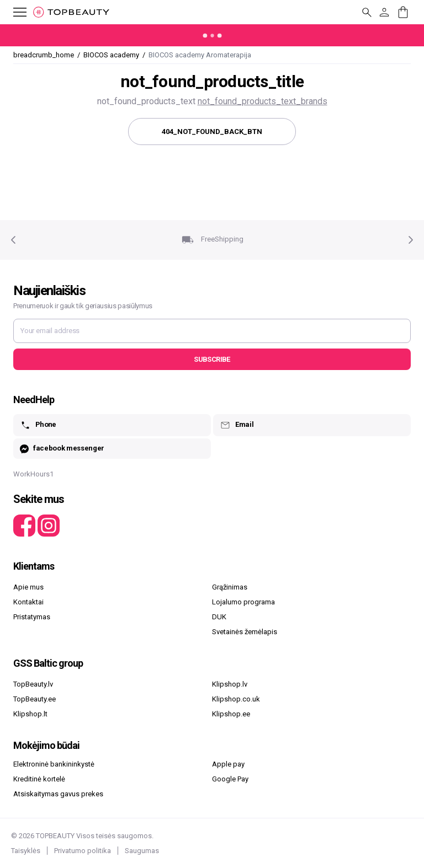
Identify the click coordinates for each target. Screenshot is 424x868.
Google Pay (230, 779)
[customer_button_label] (384, 12)
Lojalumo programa (243, 602)
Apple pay (228, 764)
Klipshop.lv (230, 684)
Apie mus (28, 587)
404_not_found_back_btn (212, 132)
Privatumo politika (83, 851)
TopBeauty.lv (33, 684)
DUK (219, 617)
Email (237, 425)
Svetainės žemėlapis (245, 632)
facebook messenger (62, 449)
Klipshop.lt (30, 714)
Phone (38, 425)
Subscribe (212, 359)
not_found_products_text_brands (263, 101)
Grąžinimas (230, 587)
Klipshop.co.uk (236, 699)
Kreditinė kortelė (39, 779)
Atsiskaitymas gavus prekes (58, 794)
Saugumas (142, 851)
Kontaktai (28, 602)
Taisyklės (26, 851)
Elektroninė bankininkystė (54, 764)
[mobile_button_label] (13, 12)
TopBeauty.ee (35, 699)
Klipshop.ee (231, 714)
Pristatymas (32, 617)
